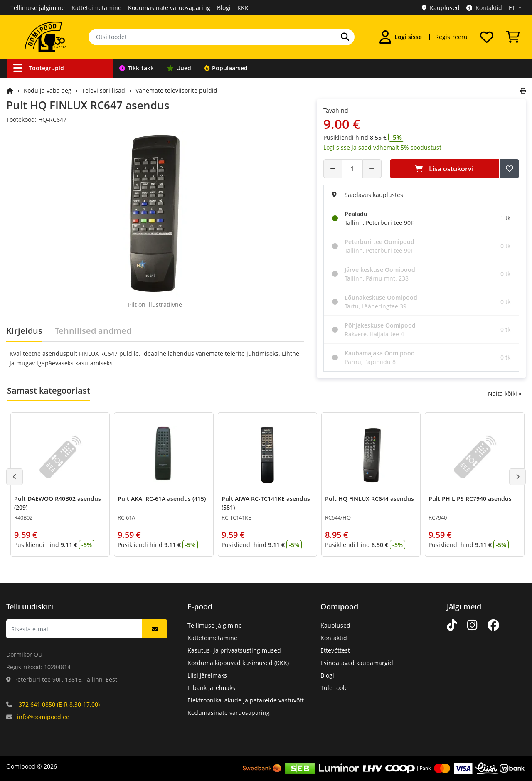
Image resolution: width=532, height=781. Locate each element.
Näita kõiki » (505, 393)
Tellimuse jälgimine (38, 8)
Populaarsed (226, 68)
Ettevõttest (335, 650)
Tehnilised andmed (93, 331)
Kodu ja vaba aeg (48, 90)
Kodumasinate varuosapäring (169, 8)
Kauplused (441, 8)
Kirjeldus (24, 331)
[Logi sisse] (401, 37)
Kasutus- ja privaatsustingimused (234, 650)
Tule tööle (334, 688)
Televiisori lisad (103, 90)
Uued (179, 68)
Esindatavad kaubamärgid (357, 663)
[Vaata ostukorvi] (513, 37)
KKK (243, 8)
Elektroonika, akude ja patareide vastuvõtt (246, 700)
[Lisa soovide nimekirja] (510, 169)
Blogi (224, 8)
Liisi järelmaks (207, 675)
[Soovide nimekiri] (487, 37)
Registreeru (451, 37)
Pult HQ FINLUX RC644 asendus (369, 499)
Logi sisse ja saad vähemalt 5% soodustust (382, 147)
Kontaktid (484, 8)
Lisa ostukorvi (444, 169)
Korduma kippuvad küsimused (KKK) (238, 663)
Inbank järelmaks (211, 688)
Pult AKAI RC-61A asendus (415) (162, 499)
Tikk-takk (137, 68)
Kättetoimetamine (96, 8)
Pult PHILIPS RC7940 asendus (470, 499)
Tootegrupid (39, 68)
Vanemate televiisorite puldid (176, 90)
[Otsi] (345, 37)
